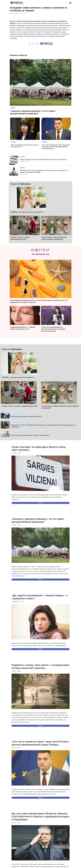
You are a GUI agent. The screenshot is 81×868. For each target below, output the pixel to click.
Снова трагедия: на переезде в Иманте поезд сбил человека (42, 160)
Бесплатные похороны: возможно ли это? (27, 416)
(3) (66, 160)
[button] (70, 3)
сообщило (39, 789)
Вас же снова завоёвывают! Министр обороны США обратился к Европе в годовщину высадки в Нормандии (40, 817)
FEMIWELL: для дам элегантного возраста (27, 212)
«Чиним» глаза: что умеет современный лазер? (20, 238)
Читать (41, 503)
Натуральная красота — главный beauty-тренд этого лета (23, 328)
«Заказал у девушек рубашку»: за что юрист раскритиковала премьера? (33, 112)
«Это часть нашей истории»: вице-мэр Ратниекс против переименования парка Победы (56, 147)
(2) (21, 147)
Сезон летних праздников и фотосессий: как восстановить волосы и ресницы (53, 329)
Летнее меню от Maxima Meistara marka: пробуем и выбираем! (54, 238)
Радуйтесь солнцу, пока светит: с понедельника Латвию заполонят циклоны (40, 667)
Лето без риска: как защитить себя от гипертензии (30, 435)
